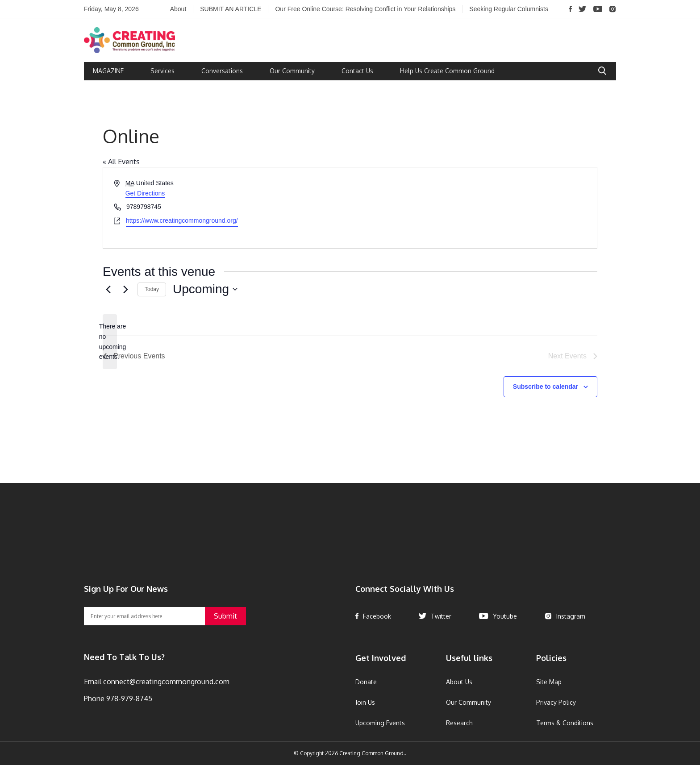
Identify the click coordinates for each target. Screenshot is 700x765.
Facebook (373, 616)
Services (162, 71)
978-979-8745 (128, 698)
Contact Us (357, 71)
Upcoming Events (380, 723)
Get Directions (145, 193)
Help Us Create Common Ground (447, 71)
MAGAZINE (108, 71)
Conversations (222, 71)
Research (459, 723)
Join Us (365, 702)
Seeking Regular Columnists (509, 9)
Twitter (435, 616)
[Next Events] (125, 289)
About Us (459, 682)
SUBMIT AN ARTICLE (231, 9)
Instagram (565, 616)
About (178, 9)
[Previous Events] (108, 289)
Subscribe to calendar (546, 387)
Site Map (549, 682)
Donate (366, 682)
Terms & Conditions (565, 723)
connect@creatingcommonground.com (165, 682)
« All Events (121, 162)
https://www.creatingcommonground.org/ (182, 220)
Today (152, 289)
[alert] (110, 342)
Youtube (498, 616)
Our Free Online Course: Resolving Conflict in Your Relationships (365, 9)
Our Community (292, 71)
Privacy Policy (556, 702)
